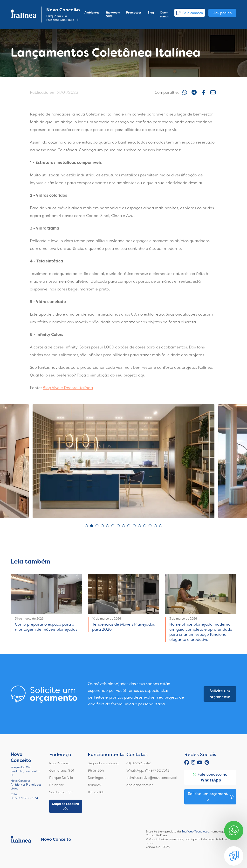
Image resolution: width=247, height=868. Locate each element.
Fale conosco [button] (190, 13)
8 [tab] (123, 526)
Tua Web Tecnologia (196, 832)
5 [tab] (108, 526)
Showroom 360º (113, 14)
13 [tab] (150, 526)
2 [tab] (92, 526)
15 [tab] (161, 526)
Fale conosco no (210, 778)
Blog (151, 13)
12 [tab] (145, 526)
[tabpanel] (123, 461)
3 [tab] (97, 526)
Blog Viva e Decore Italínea (68, 388)
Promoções (134, 13)
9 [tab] (129, 526)
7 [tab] (118, 526)
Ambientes (92, 13)
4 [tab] (102, 526)
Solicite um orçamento (220, 694)
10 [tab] (134, 526)
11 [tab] (139, 526)
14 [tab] (155, 526)
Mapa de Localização (65, 806)
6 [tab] (113, 526)
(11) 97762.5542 (138, 763)
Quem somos (164, 14)
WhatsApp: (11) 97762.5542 (148, 770)
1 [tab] (86, 526)
